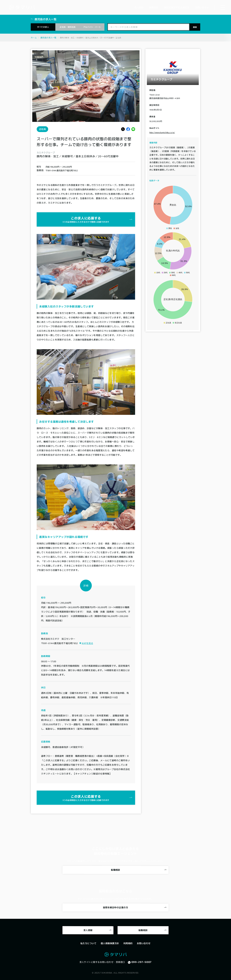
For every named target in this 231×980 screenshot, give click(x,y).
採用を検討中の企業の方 (115, 907)
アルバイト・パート (92, 27)
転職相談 (115, 870)
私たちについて (88, 943)
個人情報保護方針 (110, 943)
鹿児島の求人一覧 (48, 38)
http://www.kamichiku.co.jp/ (162, 132)
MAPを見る (87, 643)
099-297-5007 (142, 962)
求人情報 (88, 930)
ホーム (34, 38)
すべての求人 (43, 27)
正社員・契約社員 (68, 27)
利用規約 (128, 943)
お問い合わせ (144, 943)
